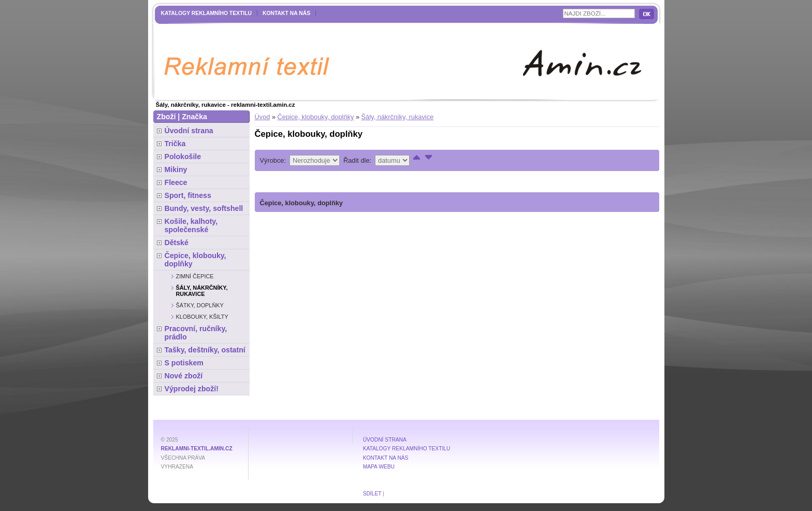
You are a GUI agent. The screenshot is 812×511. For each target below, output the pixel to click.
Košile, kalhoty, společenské (191, 225)
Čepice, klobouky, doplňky (316, 117)
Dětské (177, 243)
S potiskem (184, 363)
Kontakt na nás (286, 13)
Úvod (263, 117)
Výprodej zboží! (192, 389)
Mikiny (176, 169)
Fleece (176, 182)
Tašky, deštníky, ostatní (205, 350)
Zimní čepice (195, 276)
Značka (194, 117)
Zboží (166, 117)
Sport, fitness (188, 195)
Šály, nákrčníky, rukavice (398, 117)
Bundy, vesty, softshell (204, 208)
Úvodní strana (189, 131)
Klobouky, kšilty (202, 317)
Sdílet (372, 494)
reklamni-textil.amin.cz (197, 449)
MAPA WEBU (379, 467)
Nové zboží (184, 376)
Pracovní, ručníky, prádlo (196, 333)
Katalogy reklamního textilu (207, 13)
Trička (175, 144)
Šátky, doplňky (200, 305)
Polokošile (183, 157)
